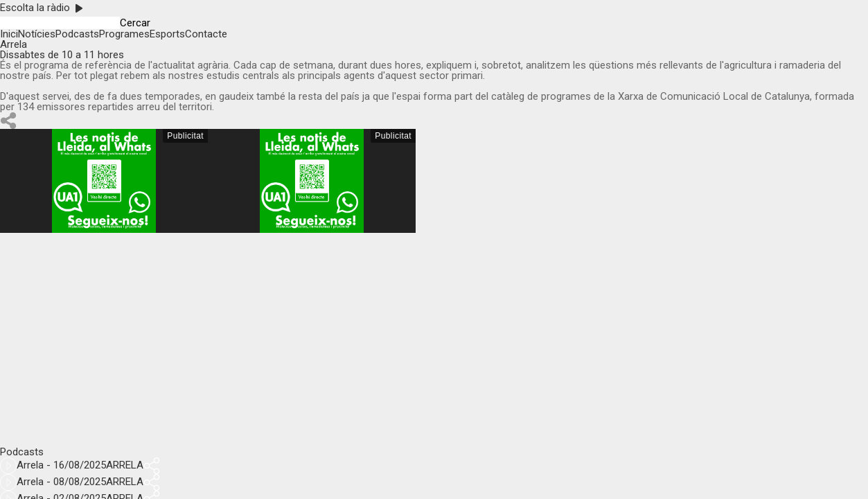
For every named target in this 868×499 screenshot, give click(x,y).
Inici (9, 34)
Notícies (37, 34)
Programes (124, 34)
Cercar (135, 23)
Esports (167, 34)
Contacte (206, 34)
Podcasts (77, 34)
